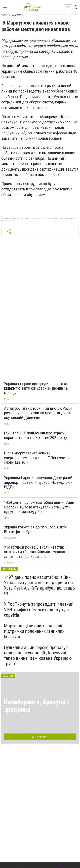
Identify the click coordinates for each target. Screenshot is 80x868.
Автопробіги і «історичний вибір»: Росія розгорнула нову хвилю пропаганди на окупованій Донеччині (38, 413)
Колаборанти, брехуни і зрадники (36, 706)
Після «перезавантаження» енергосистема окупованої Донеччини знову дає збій (37, 458)
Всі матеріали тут (40, 737)
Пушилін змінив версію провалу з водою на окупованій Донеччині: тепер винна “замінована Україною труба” (38, 656)
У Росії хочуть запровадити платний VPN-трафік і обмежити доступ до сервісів (39, 609)
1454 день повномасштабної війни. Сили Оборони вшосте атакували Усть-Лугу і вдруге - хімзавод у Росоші (39, 507)
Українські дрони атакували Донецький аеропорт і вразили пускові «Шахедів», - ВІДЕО (38, 482)
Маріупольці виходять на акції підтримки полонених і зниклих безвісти (34, 631)
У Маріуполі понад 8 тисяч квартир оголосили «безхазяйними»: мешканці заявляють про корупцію (37, 552)
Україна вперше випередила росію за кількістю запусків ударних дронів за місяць (36, 388)
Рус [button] (68, 7)
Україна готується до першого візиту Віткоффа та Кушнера (35, 529)
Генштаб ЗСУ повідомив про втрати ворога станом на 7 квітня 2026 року (35, 435)
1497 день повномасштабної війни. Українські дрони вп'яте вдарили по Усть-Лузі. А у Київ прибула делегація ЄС (40, 585)
